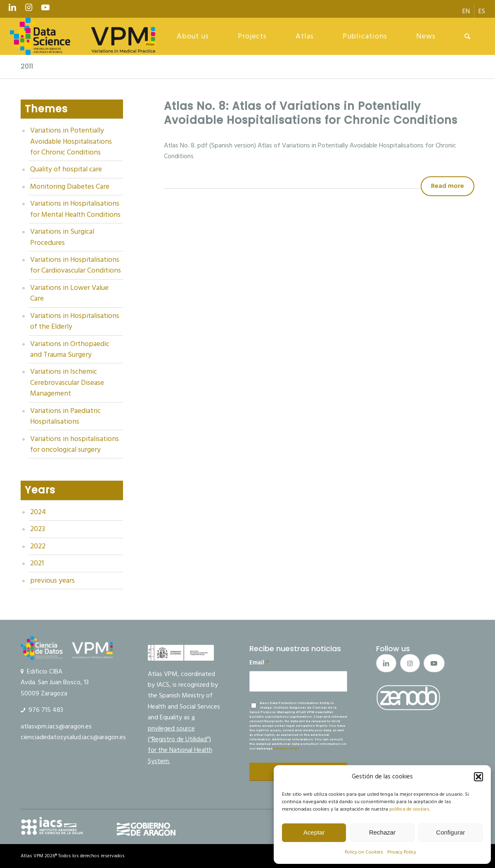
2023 (38, 529)
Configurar (450, 832)
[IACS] (52, 826)
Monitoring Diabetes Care (70, 187)
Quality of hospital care (66, 169)
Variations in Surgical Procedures (62, 237)
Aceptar (314, 832)
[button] (478, 777)
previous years (52, 581)
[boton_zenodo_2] (409, 697)
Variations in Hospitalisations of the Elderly (75, 321)
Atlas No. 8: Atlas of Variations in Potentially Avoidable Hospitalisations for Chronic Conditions (311, 113)
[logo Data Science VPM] (83, 36)
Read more (448, 186)
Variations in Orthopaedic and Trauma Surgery (70, 349)
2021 (37, 563)
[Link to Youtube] (45, 9)
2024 (38, 512)
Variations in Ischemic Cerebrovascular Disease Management (67, 383)
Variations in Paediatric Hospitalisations (65, 416)
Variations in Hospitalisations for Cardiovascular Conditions (76, 265)
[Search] (468, 36)
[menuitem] (466, 11)
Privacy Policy (402, 852)
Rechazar (382, 832)
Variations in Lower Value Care (69, 293)
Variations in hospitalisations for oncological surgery (75, 444)
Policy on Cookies (364, 852)
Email (259, 663)
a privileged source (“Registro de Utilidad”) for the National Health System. (180, 739)
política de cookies (409, 809)
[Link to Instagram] (29, 9)
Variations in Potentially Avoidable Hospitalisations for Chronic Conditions (71, 141)
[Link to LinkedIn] (12, 9)
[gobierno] (146, 829)
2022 (38, 546)
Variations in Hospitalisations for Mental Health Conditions (75, 209)
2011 (27, 66)
